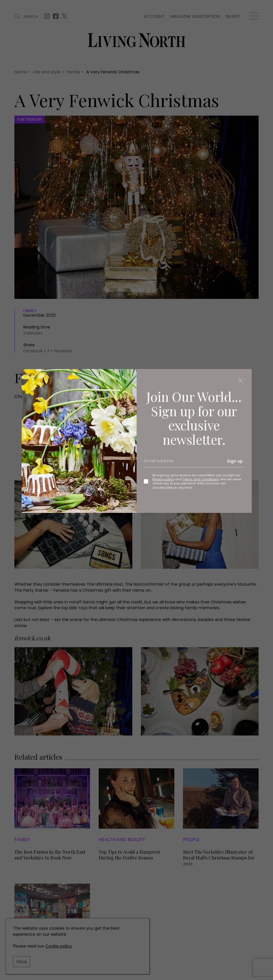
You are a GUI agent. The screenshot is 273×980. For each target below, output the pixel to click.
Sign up (235, 461)
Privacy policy (163, 479)
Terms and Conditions (201, 479)
